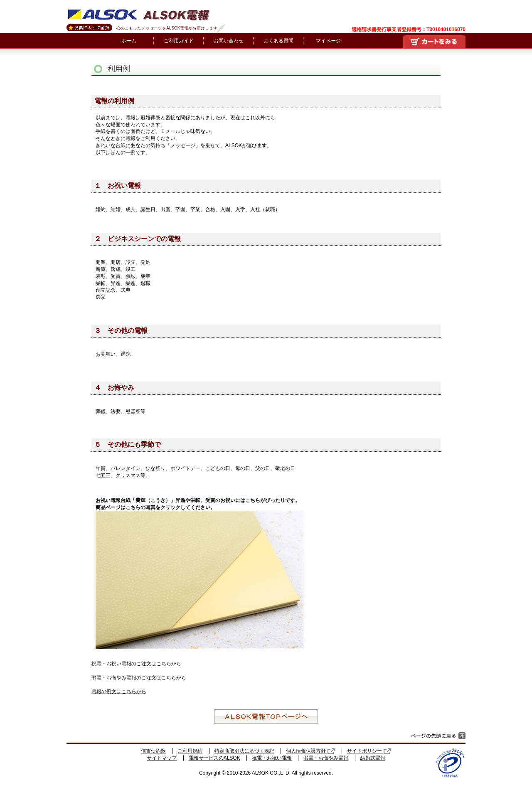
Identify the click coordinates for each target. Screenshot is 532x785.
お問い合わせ (229, 41)
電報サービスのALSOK (214, 758)
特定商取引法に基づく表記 (244, 751)
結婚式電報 (373, 758)
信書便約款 (153, 751)
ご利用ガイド (179, 41)
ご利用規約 (190, 751)
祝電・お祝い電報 (272, 758)
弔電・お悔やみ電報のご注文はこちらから (139, 678)
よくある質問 (278, 41)
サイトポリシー (369, 751)
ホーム (129, 41)
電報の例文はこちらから (119, 691)
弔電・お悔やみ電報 (326, 758)
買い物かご (434, 42)
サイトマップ (162, 758)
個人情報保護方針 (310, 751)
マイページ (328, 41)
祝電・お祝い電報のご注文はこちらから (136, 664)
